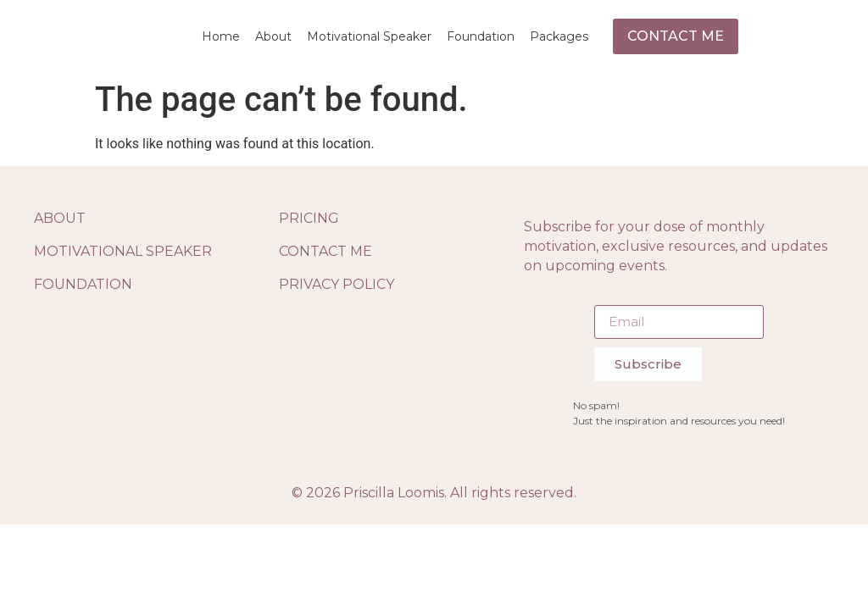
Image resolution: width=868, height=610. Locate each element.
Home (221, 36)
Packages (559, 36)
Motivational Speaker (369, 36)
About (273, 36)
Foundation (481, 36)
